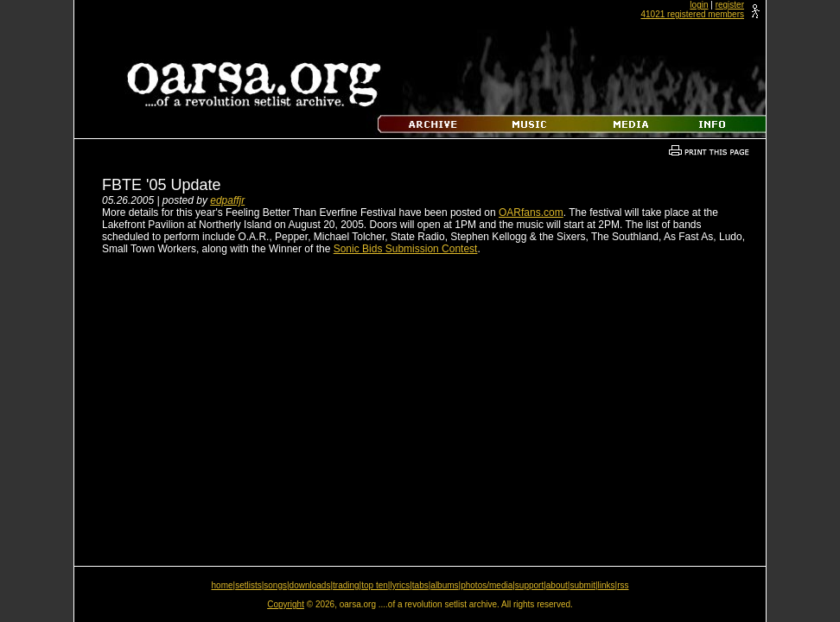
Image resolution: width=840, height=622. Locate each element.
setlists (248, 585)
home (223, 585)
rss (623, 585)
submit (582, 585)
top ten (375, 585)
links (607, 585)
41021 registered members (692, 14)
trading (346, 585)
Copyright (286, 604)
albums (444, 585)
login (699, 5)
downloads (310, 585)
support (529, 585)
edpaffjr (227, 200)
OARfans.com (531, 213)
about (557, 585)
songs (275, 585)
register (730, 5)
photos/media (487, 585)
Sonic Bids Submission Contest (406, 249)
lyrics (400, 585)
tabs (420, 585)
